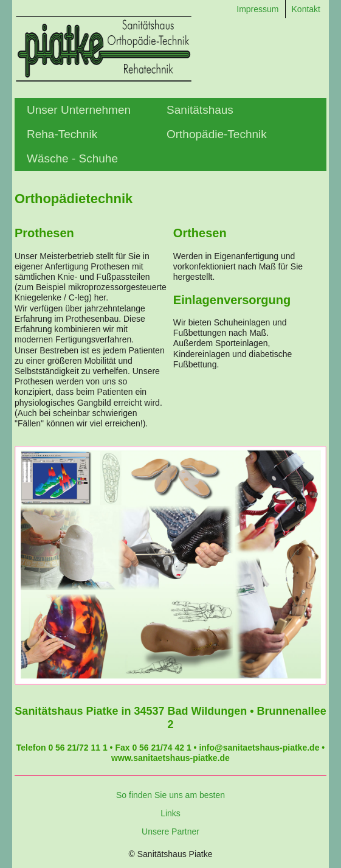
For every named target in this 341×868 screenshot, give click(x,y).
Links (170, 813)
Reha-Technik (62, 134)
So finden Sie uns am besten (170, 795)
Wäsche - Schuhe (72, 158)
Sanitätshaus (200, 110)
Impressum (257, 9)
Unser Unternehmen (79, 110)
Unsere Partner (170, 832)
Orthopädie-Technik (217, 134)
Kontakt (306, 9)
